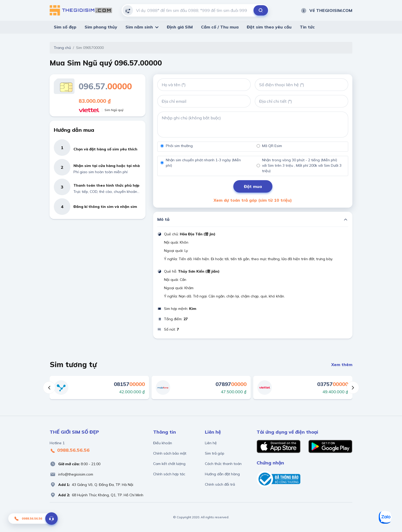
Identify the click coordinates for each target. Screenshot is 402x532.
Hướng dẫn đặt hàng (222, 474)
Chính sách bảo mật (170, 453)
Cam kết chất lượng (169, 464)
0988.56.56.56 (70, 450)
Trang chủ (62, 48)
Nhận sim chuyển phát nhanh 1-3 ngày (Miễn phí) (203, 163)
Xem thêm (342, 365)
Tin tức (307, 27)
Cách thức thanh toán (223, 464)
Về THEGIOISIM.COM (326, 10)
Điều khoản (163, 443)
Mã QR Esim (272, 146)
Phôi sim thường (179, 146)
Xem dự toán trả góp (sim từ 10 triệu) (253, 200)
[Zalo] (385, 517)
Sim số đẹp (65, 27)
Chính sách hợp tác (169, 474)
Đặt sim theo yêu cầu (269, 27)
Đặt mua (253, 186)
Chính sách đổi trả (220, 484)
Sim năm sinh (139, 27)
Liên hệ (211, 443)
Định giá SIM (180, 27)
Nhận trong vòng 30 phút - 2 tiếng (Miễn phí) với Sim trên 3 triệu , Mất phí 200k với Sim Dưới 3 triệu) (302, 165)
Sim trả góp (215, 453)
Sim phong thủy (101, 27)
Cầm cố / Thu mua (220, 27)
